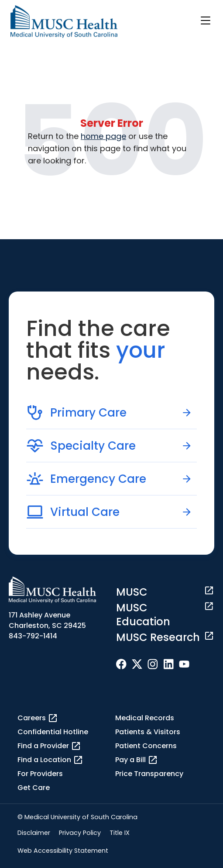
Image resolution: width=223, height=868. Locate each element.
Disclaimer (34, 833)
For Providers (40, 774)
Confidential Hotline (53, 732)
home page (103, 136)
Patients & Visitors (148, 732)
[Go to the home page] (64, 22)
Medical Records (145, 718)
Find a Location (50, 760)
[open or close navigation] (206, 20)
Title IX (120, 833)
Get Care (34, 788)
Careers (38, 718)
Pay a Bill (137, 760)
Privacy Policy (80, 833)
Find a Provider (49, 746)
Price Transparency (149, 774)
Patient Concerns (146, 746)
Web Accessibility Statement (63, 851)
